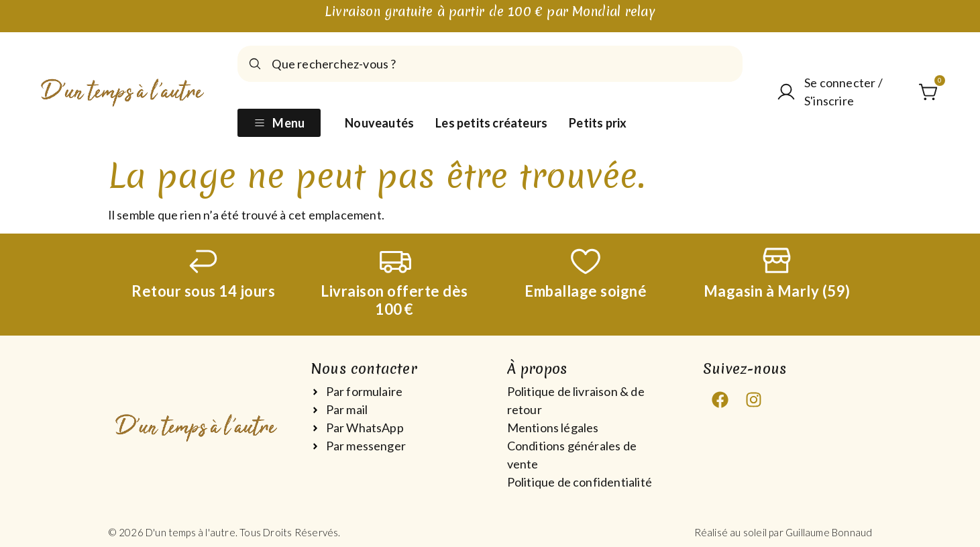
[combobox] (490, 64)
